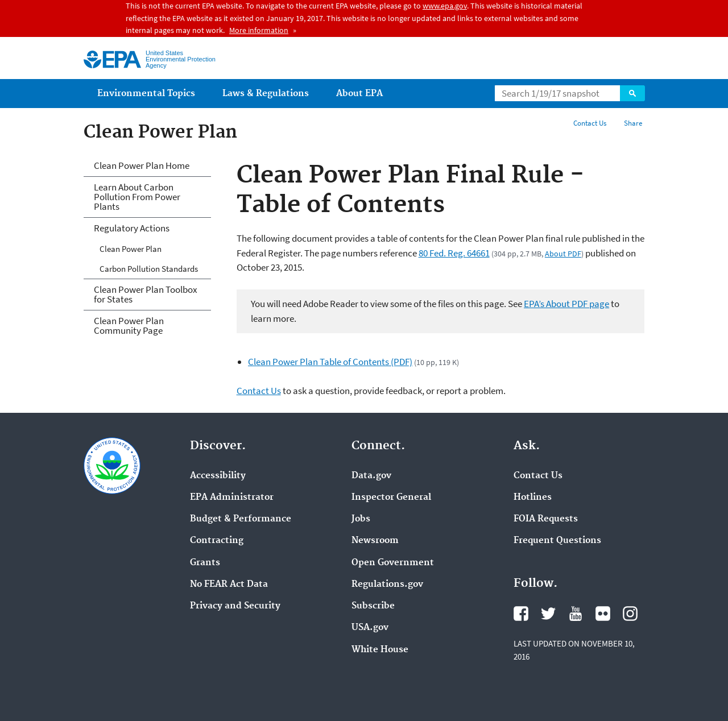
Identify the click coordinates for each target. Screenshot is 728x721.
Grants (205, 563)
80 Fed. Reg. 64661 (454, 253)
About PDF (563, 254)
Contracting (217, 541)
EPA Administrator (232, 498)
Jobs (361, 519)
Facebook (521, 614)
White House (380, 650)
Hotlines (533, 498)
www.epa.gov (445, 6)
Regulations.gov (387, 585)
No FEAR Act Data (229, 585)
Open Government (393, 563)
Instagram (630, 614)
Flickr (603, 614)
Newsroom (375, 541)
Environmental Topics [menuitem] (146, 94)
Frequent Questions (557, 541)
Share (633, 123)
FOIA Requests (546, 519)
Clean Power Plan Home (142, 165)
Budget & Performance (241, 519)
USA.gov (370, 628)
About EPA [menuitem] (359, 94)
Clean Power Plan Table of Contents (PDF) (330, 362)
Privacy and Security (235, 606)
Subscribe (373, 606)
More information (259, 30)
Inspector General (391, 498)
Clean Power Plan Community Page (129, 326)
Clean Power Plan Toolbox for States (146, 294)
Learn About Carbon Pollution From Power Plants (137, 197)
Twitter (548, 614)
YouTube (576, 614)
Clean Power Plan (131, 249)
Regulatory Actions (132, 228)
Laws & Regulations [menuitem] (266, 94)
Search (632, 93)
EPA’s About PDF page (566, 304)
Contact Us (590, 123)
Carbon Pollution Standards (149, 269)
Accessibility (218, 476)
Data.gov (371, 476)
